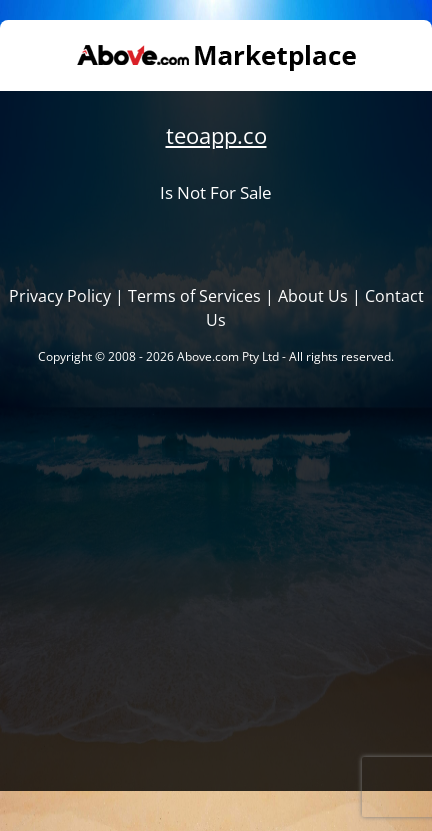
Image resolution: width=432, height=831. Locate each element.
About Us (313, 296)
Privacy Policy (60, 296)
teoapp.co (216, 135)
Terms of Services (194, 296)
